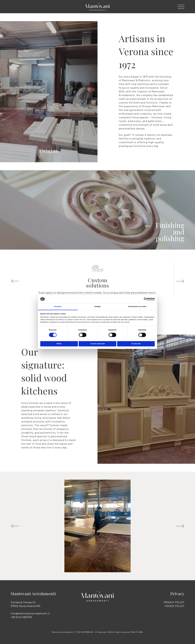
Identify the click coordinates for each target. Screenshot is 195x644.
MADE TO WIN (137, 632)
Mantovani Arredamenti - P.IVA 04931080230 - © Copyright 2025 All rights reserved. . (98, 632)
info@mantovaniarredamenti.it (30, 613)
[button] (181, 7)
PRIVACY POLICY (174, 602)
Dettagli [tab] (98, 307)
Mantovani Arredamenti (33, 594)
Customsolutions (97, 283)
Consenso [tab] (58, 307)
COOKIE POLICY (175, 606)
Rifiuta (59, 344)
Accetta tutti (136, 344)
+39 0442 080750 (21, 617)
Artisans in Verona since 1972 (146, 51)
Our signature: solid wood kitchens (44, 371)
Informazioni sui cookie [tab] (137, 307)
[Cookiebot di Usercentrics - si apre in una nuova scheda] (143, 299)
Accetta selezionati (97, 344)
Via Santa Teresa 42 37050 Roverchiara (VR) (30, 610)
